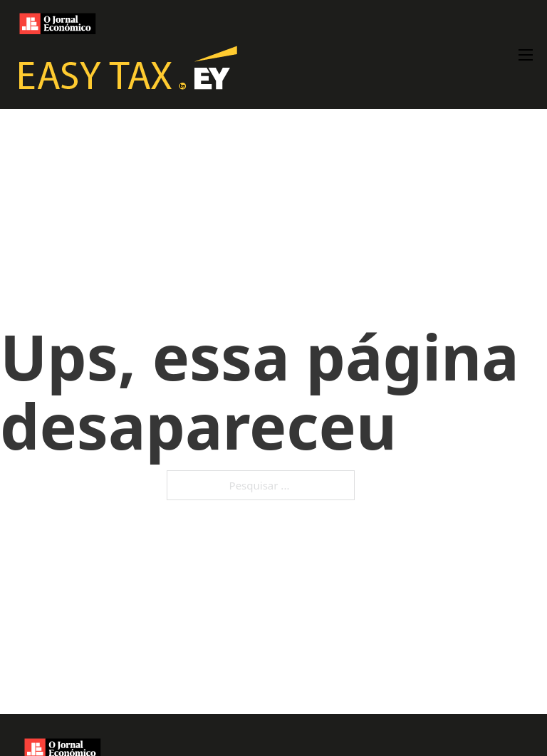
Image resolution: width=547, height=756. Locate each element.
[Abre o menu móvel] (526, 55)
